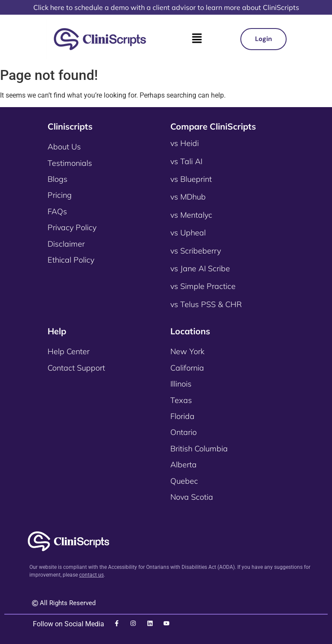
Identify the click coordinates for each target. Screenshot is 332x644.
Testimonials (70, 163)
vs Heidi (185, 143)
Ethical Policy (71, 260)
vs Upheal (188, 233)
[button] (197, 39)
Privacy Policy (72, 227)
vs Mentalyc (191, 215)
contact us (91, 575)
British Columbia (199, 449)
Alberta (184, 465)
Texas (181, 400)
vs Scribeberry (196, 251)
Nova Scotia (192, 497)
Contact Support (76, 368)
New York (187, 351)
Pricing (60, 195)
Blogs (57, 179)
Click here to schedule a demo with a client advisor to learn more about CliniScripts (166, 7)
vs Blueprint (191, 179)
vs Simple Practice (203, 286)
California (187, 368)
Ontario (184, 432)
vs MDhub (188, 197)
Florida (182, 416)
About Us (64, 147)
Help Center (69, 351)
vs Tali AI (186, 161)
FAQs (57, 211)
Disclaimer (66, 244)
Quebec (184, 481)
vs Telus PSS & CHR (206, 304)
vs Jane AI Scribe (200, 268)
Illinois (181, 384)
